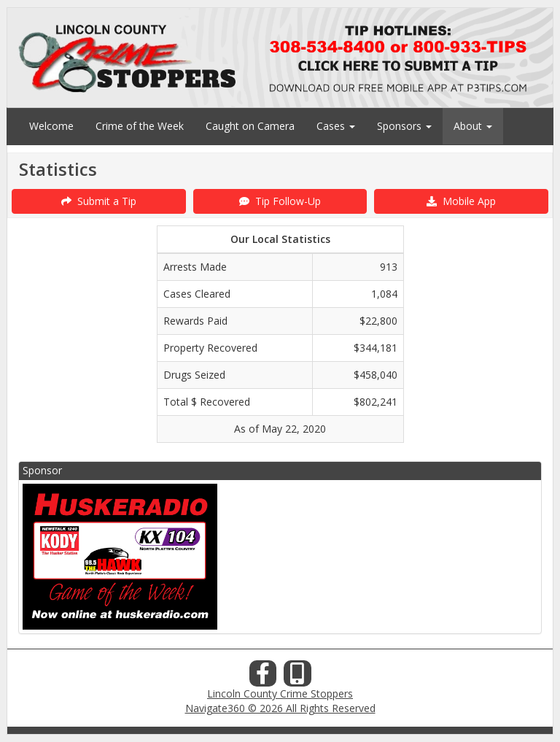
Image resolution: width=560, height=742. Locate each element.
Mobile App (461, 201)
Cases (336, 126)
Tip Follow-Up (280, 201)
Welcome (51, 126)
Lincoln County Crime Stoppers (280, 693)
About (473, 126)
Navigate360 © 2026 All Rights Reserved (280, 708)
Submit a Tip (99, 201)
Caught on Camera (250, 126)
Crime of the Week (140, 126)
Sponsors (404, 126)
